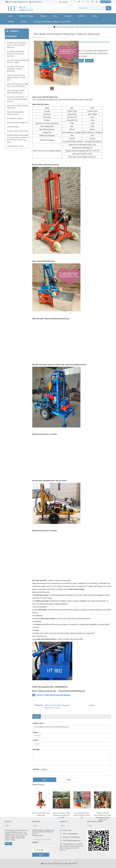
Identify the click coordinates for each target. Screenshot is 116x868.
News (55, 16)
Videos (95, 16)
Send (44, 780)
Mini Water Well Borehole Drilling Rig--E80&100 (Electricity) (94, 27)
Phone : (37, 732)
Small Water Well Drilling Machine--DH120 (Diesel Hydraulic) (16, 54)
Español (24, 22)
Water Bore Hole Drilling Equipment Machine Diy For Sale (61, 815)
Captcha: (36, 769)
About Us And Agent (26, 16)
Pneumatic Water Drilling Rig (17, 123)
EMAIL (89, 61)
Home (10, 16)
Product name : (39, 723)
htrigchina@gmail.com (74, 841)
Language (64, 2)
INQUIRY (79, 61)
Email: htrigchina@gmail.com (52, 863)
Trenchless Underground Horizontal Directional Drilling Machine (17, 99)
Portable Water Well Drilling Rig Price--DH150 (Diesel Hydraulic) (17, 45)
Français (11, 22)
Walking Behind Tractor (15, 146)
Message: (36, 749)
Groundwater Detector (15, 118)
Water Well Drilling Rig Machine (58, 695)
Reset (69, 780)
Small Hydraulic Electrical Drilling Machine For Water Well (16, 78)
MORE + (8, 844)
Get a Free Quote (106, 2)
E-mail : (36, 740)
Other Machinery (13, 127)
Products (43, 16)
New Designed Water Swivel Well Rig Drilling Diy (82, 815)
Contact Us (82, 16)
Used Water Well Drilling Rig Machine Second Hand (52, 22)
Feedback (67, 16)
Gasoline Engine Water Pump (17, 131)
